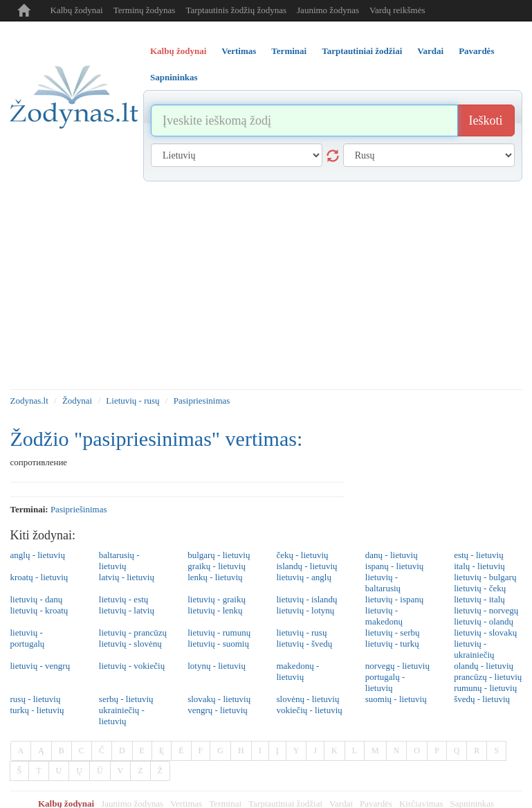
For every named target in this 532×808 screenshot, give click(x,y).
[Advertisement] (266, 285)
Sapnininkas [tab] (174, 77)
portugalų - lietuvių (385, 682)
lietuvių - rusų (301, 632)
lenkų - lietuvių (215, 577)
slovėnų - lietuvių (308, 699)
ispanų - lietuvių (395, 566)
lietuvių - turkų (392, 644)
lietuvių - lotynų (305, 610)
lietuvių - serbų (393, 632)
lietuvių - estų (124, 599)
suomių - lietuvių (396, 699)
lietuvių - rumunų (219, 632)
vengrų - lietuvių (218, 710)
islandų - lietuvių (306, 566)
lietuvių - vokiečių (132, 666)
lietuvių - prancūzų (133, 632)
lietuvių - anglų (303, 577)
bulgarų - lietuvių (219, 555)
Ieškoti (486, 120)
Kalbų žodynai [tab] (178, 51)
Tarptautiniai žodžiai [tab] (362, 51)
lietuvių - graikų (217, 599)
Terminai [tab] (289, 51)
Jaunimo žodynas (328, 10)
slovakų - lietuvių (219, 699)
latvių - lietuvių (127, 577)
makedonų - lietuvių (297, 671)
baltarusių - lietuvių (119, 560)
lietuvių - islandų (306, 599)
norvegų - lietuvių (397, 666)
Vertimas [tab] (239, 51)
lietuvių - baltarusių (383, 583)
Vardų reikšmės (397, 10)
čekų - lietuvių (302, 555)
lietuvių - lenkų (215, 610)
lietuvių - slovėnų (130, 644)
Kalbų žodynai (77, 10)
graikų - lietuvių (217, 566)
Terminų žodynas (145, 10)
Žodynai (77, 401)
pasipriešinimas (79, 509)
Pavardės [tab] (476, 51)
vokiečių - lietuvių (309, 710)
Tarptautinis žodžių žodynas (236, 10)
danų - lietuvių (392, 555)
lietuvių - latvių (127, 610)
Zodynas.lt (29, 401)
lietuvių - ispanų (395, 599)
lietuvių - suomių (218, 644)
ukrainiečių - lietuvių (122, 716)
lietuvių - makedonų (384, 616)
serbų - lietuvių (126, 699)
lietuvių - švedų (304, 644)
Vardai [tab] (430, 51)
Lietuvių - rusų (132, 401)
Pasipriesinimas (202, 401)
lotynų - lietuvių (217, 666)
